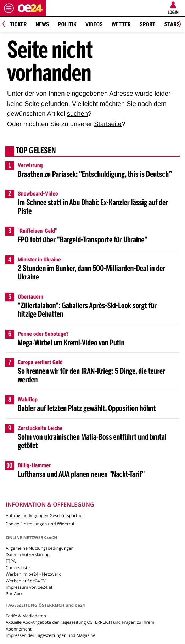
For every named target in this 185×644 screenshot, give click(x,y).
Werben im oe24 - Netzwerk (33, 574)
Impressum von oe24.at (29, 587)
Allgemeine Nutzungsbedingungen (40, 548)
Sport (148, 24)
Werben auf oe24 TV (26, 581)
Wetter (121, 24)
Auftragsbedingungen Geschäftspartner (45, 516)
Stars (172, 24)
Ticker (18, 24)
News (42, 24)
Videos (94, 24)
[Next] (179, 25)
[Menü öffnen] (9, 8)
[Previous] (6, 25)
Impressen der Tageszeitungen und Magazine (51, 635)
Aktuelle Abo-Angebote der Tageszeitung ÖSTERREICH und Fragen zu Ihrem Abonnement (80, 625)
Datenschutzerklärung (28, 555)
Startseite (108, 124)
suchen (77, 114)
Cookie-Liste (18, 568)
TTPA (11, 561)
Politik (67, 24)
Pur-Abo (14, 594)
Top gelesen (36, 151)
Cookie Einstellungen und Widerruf (40, 524)
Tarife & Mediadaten (26, 616)
